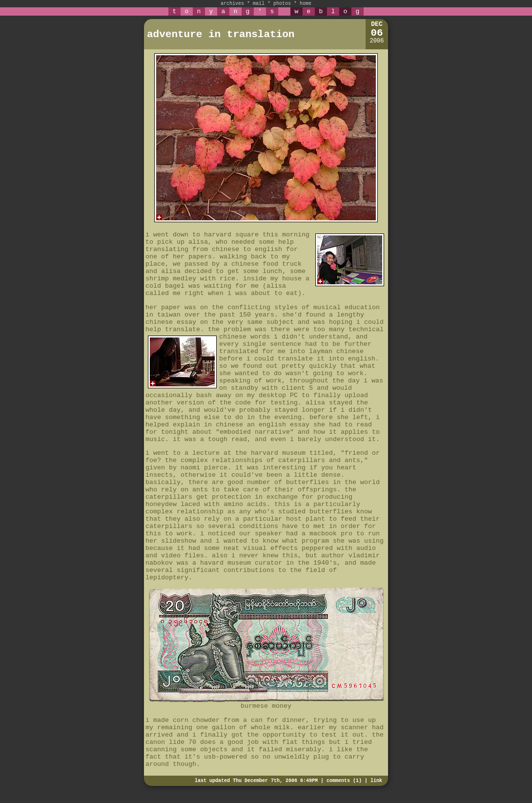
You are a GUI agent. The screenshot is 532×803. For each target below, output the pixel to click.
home (306, 4)
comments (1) (344, 781)
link (376, 781)
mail (259, 4)
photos (282, 4)
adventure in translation (221, 34)
